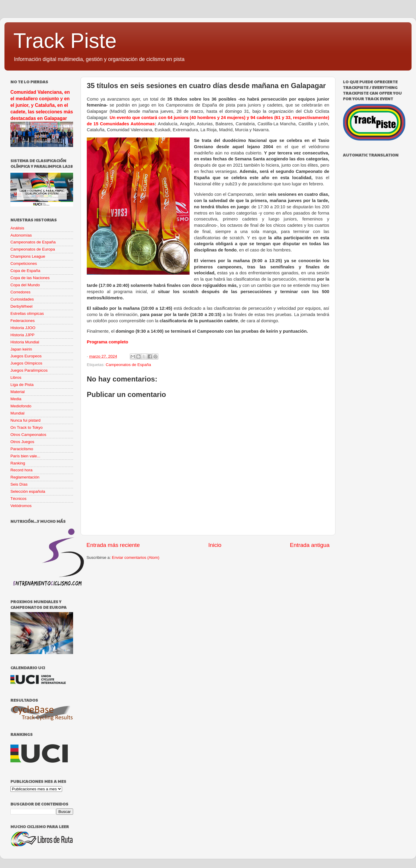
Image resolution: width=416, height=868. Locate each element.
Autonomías (21, 235)
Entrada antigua (310, 545)
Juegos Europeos (26, 356)
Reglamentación (25, 477)
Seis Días (19, 484)
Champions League (28, 256)
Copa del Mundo (25, 285)
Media (16, 399)
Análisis (17, 228)
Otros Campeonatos (28, 435)
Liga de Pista (22, 385)
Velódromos (21, 506)
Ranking (18, 463)
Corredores (21, 292)
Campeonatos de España (128, 365)
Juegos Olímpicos (26, 363)
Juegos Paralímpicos (29, 370)
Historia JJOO (23, 328)
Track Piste (65, 41)
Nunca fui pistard (25, 420)
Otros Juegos (22, 442)
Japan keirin (21, 349)
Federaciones (23, 321)
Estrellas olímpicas (27, 313)
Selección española (28, 491)
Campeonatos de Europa (33, 249)
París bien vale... (25, 456)
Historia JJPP (22, 335)
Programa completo (107, 342)
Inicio (215, 545)
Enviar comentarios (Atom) (136, 557)
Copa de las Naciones (30, 278)
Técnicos (18, 499)
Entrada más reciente (113, 545)
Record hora (21, 470)
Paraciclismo (22, 449)
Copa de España (25, 271)
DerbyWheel (21, 306)
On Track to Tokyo (27, 427)
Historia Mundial (25, 342)
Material (18, 392)
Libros (16, 377)
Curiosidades (22, 299)
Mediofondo (21, 406)
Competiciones (24, 263)
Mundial (17, 413)
